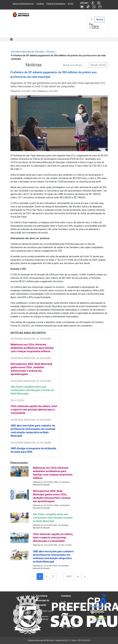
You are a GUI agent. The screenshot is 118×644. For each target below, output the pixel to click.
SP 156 (70, 4)
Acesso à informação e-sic (23, 4)
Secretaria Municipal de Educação (28, 52)
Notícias (95, 28)
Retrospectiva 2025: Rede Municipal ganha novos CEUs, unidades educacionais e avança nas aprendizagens (31, 369)
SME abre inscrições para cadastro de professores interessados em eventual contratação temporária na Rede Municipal (33, 431)
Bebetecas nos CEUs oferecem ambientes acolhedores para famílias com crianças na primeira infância (32, 348)
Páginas (96, 26)
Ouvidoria (40, 4)
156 (64, 602)
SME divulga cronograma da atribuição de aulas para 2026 (33, 450)
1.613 (69, 576)
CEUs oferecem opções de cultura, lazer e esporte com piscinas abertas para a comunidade (34, 410)
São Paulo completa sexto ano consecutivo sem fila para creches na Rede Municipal (32, 390)
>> (78, 576)
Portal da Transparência (56, 4)
